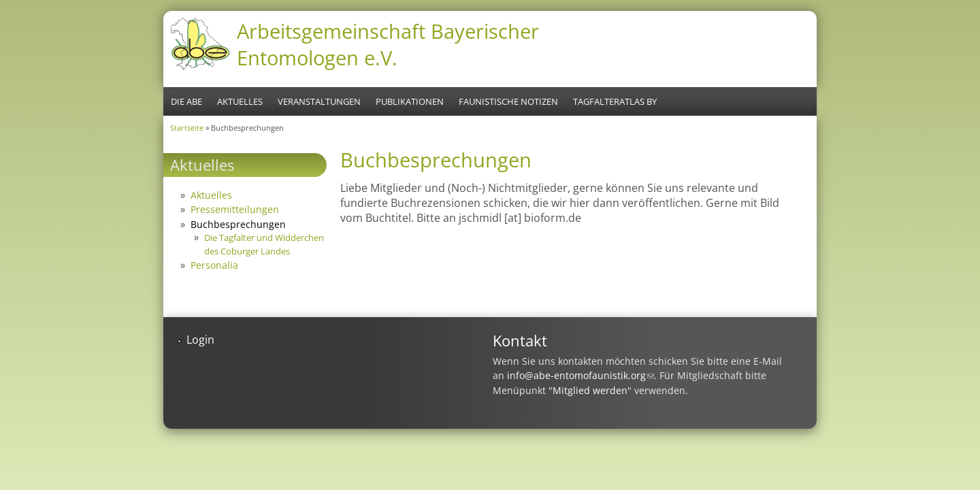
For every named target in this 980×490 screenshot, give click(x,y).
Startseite (187, 128)
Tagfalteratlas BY (615, 101)
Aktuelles (240, 101)
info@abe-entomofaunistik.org (581, 375)
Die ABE (186, 101)
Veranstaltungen (319, 101)
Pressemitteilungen (235, 209)
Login (200, 340)
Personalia (214, 265)
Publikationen (410, 101)
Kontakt (520, 341)
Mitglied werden (590, 390)
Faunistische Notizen (508, 101)
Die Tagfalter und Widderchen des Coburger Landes (264, 244)
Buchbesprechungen (238, 224)
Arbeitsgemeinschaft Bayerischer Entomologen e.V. (388, 44)
